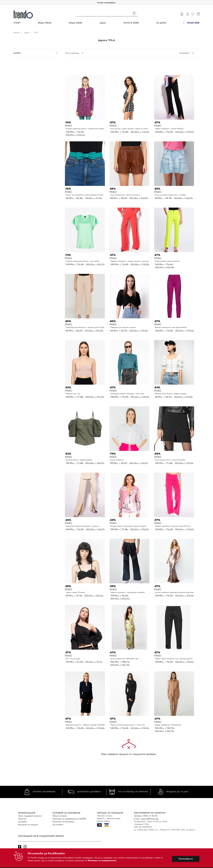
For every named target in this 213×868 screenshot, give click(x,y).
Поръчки (22, 819)
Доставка (22, 822)
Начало (17, 33)
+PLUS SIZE (193, 23)
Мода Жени (45, 23)
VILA (36, 33)
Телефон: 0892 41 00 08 (146, 816)
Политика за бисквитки (63, 822)
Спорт (17, 23)
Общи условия (60, 816)
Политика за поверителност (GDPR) (69, 819)
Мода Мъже (76, 23)
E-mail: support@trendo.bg (146, 819)
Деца (103, 23)
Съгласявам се (186, 859)
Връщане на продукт (28, 825)
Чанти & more (131, 23)
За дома (161, 23)
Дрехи (27, 33)
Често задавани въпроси (30, 816)
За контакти (58, 825)
